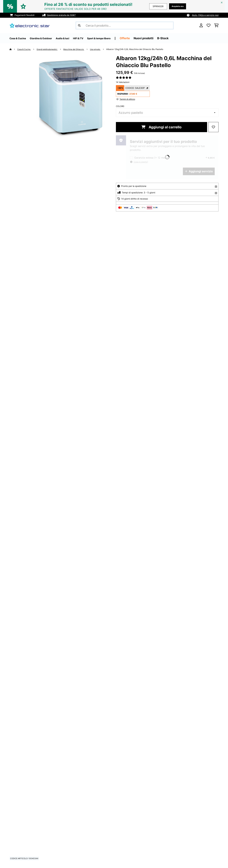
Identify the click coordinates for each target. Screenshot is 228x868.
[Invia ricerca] (79, 25)
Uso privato (102, 49)
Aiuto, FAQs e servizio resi (205, 15)
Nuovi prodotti (161, 38)
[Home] (14, 49)
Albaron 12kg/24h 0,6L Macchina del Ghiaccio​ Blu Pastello (142, 49)
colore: (120, 106)
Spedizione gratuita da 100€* (62, 15)
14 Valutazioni (123, 82)
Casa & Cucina (25, 49)
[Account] (201, 25)
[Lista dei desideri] (209, 25)
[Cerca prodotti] (125, 25)
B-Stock (180, 38)
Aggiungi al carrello (161, 127)
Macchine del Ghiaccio (79, 49)
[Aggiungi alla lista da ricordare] (213, 127)
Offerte (142, 38)
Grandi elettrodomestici (50, 49)
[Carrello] (216, 25)
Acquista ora (177, 6)
